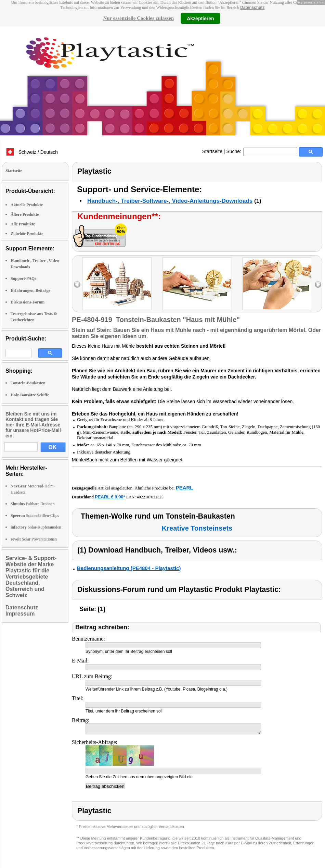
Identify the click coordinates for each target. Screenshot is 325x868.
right (318, 284)
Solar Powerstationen (34, 539)
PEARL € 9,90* (110, 497)
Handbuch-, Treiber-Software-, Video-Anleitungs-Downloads (170, 201)
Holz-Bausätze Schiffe (30, 395)
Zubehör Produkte (27, 234)
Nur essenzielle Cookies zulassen (138, 18)
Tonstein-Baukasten (28, 383)
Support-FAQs (23, 278)
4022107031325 (150, 497)
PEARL (185, 488)
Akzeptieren (200, 18)
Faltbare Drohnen (33, 504)
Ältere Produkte (25, 214)
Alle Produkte (23, 224)
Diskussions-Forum (28, 302)
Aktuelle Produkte (27, 205)
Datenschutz (252, 8)
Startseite (212, 151)
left (77, 284)
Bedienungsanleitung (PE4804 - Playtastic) (129, 568)
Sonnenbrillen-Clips (35, 516)
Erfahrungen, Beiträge (30, 290)
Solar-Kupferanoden (36, 527)
